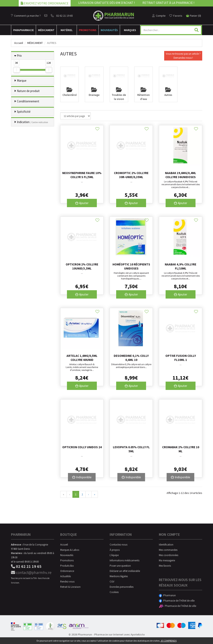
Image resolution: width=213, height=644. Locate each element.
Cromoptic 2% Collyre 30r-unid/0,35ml (131, 175)
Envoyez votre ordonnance (45, 3)
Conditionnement (28, 101)
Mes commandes (168, 550)
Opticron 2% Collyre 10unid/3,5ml (82, 266)
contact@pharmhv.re (31, 572)
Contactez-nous (119, 545)
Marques (130, 30)
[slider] (16, 70)
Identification (166, 545)
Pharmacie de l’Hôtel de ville (177, 601)
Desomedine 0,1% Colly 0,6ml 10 (131, 358)
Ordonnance (67, 571)
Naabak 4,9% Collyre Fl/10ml (181, 266)
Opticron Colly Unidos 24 (82, 447)
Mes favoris (165, 566)
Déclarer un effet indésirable (125, 571)
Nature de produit (28, 91)
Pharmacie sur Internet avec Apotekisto (119, 634)
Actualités (66, 576)
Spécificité (24, 112)
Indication (32, 122)
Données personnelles (122, 587)
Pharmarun (167, 595)
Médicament (46, 30)
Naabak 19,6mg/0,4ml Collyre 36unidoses (181, 175)
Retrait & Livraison (70, 587)
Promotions (88, 30)
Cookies (114, 592)
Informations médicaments (125, 560)
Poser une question (120, 566)
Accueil (19, 43)
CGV (112, 582)
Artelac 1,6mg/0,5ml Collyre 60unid (82, 358)
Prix (19, 56)
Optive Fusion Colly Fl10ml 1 (181, 358)
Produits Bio (67, 566)
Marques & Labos (70, 550)
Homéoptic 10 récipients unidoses (131, 266)
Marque (22, 81)
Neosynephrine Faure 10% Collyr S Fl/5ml (82, 175)
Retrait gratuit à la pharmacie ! (168, 3)
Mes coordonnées (169, 555)
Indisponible (82, 477)
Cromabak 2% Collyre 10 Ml (181, 449)
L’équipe (114, 555)
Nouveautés (109, 30)
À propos (115, 550)
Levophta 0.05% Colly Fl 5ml (131, 449)
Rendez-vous (67, 582)
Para (23, 30)
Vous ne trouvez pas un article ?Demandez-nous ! (183, 56)
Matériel (67, 30)
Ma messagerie (167, 560)
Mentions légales (119, 576)
